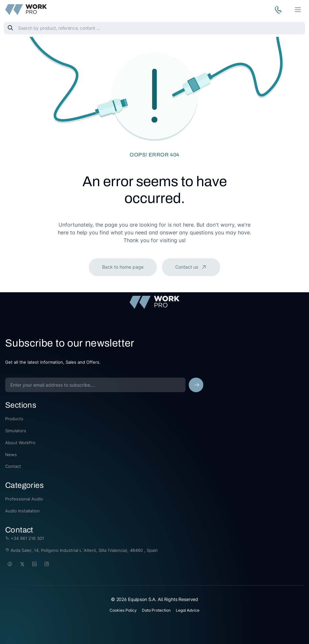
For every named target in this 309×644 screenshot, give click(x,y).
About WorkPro (20, 443)
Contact (13, 466)
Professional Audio (24, 499)
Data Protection (156, 610)
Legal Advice (188, 610)
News (11, 455)
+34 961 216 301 (25, 538)
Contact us (187, 267)
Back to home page (123, 267)
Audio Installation (22, 511)
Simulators (16, 431)
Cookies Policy (123, 610)
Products (14, 419)
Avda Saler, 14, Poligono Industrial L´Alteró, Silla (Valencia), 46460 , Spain (81, 550)
